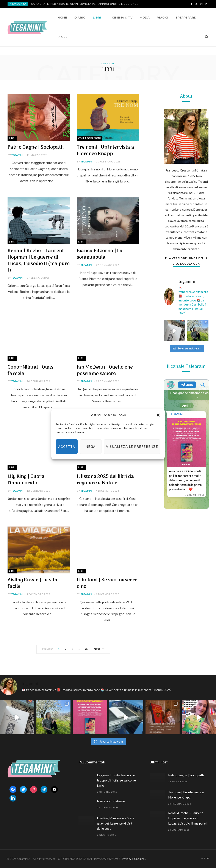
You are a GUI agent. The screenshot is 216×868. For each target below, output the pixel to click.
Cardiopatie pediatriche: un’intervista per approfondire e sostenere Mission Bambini (86, 4)
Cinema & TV (122, 17)
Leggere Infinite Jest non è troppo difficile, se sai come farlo (116, 780)
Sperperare (186, 17)
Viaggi (163, 17)
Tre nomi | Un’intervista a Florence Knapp (106, 151)
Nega (91, 446)
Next (99, 649)
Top (205, 858)
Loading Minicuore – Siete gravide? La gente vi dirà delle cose (116, 823)
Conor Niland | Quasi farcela (31, 371)
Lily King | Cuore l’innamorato (26, 480)
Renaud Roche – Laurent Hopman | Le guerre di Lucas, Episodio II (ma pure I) (39, 261)
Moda (145, 17)
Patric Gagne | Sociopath (36, 147)
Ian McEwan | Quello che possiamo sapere (105, 371)
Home (62, 17)
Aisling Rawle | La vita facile (33, 583)
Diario (80, 17)
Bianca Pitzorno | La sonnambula (100, 254)
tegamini (17, 155)
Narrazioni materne (111, 801)
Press (63, 37)
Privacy (127, 859)
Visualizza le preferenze (132, 446)
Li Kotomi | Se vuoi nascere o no (107, 583)
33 (87, 649)
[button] (158, 415)
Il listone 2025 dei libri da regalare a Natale (105, 480)
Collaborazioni (90, 138)
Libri (97, 17)
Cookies (139, 859)
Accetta (67, 446)
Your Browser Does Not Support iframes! (186, 444)
